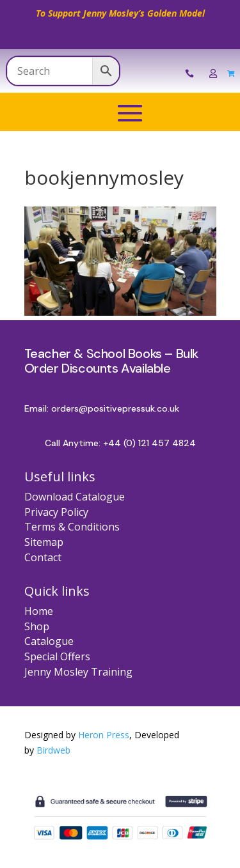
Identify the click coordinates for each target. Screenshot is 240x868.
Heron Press (104, 735)
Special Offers (57, 656)
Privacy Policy (56, 512)
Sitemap (44, 542)
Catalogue (49, 641)
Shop (37, 626)
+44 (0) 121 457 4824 (149, 443)
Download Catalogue (75, 497)
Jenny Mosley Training (78, 672)
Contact (43, 557)
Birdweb (53, 750)
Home (39, 611)
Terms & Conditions (72, 527)
